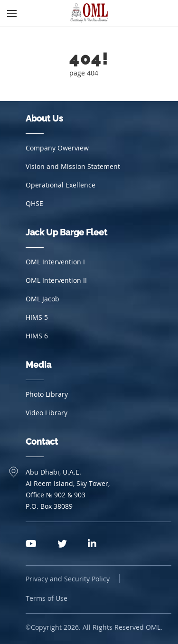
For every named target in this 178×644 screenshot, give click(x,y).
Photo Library (47, 394)
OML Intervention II (56, 280)
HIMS (37, 317)
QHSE (34, 203)
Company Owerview (57, 148)
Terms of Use (47, 598)
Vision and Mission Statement (73, 166)
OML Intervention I (55, 262)
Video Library (47, 413)
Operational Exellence (61, 185)
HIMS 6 (37, 336)
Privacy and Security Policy (68, 579)
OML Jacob (42, 299)
